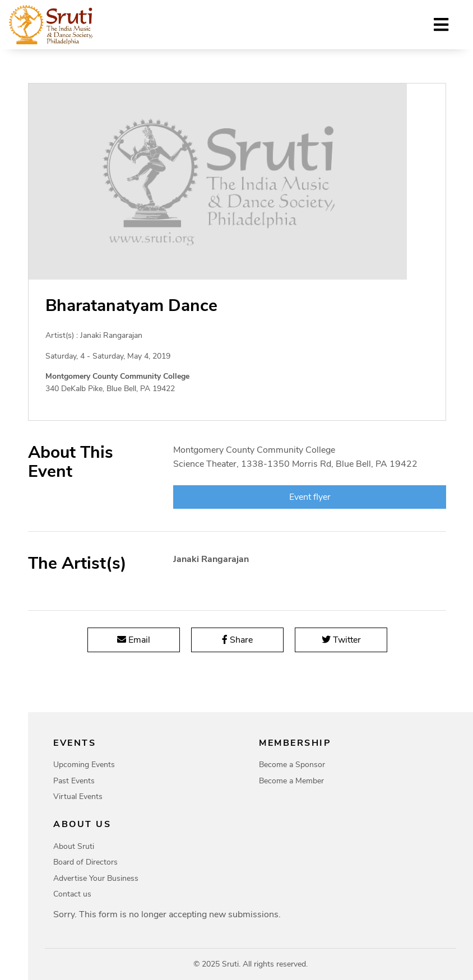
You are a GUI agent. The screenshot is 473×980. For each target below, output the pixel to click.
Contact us (72, 894)
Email (134, 640)
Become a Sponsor (292, 765)
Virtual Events (78, 796)
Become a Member (291, 781)
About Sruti (74, 846)
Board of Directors (85, 862)
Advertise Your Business (96, 878)
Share (237, 640)
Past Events (74, 781)
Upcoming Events (84, 765)
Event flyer (309, 497)
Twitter (341, 640)
